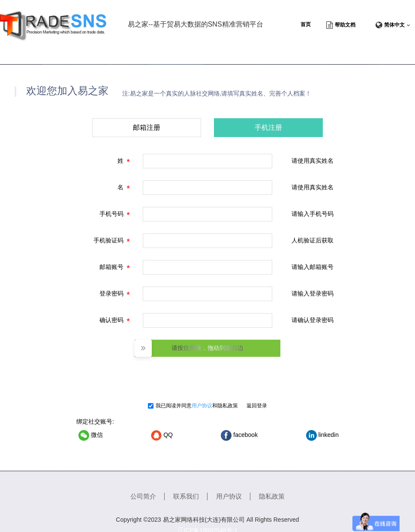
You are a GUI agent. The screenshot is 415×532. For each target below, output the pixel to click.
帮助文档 (345, 25)
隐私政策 (228, 406)
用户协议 (202, 406)
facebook (239, 435)
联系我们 (186, 496)
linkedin (322, 435)
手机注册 (268, 127)
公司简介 (143, 496)
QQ (162, 435)
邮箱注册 (147, 127)
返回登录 (257, 406)
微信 (91, 435)
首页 (306, 24)
